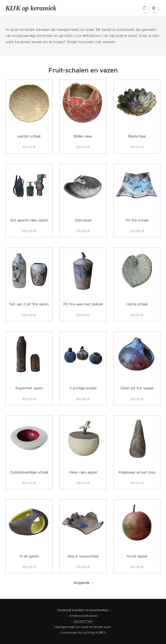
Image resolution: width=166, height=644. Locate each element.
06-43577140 (83, 621)
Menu (152, 8)
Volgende (82, 583)
